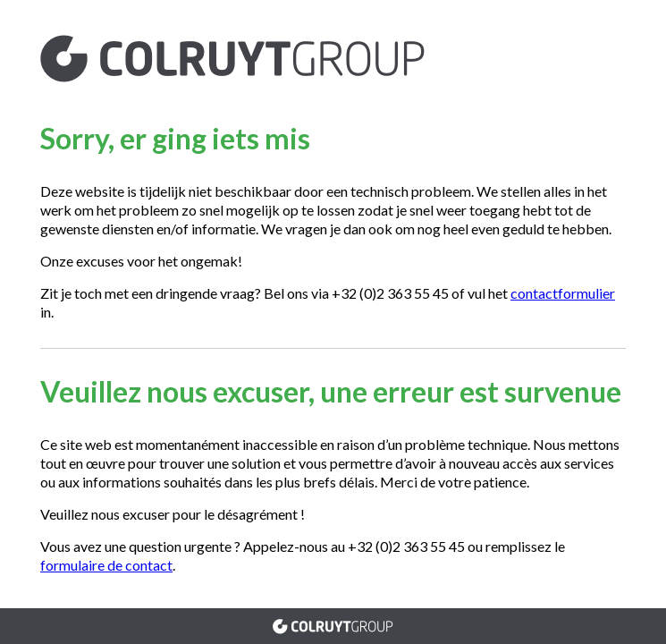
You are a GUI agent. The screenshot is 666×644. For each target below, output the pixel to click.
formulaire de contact (106, 565)
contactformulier (563, 293)
